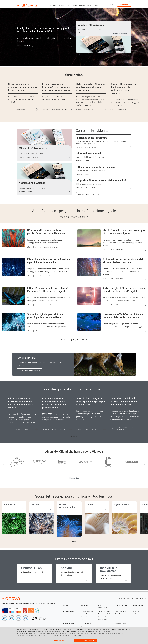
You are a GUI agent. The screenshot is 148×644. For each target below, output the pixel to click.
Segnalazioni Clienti (103, 617)
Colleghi (82, 6)
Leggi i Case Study (73, 478)
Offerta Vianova (85, 606)
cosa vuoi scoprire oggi (72, 217)
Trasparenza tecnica (104, 611)
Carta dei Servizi (85, 617)
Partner (75, 6)
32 (83, 340)
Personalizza (60, 640)
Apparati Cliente (102, 620)
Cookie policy (136, 614)
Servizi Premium (120, 614)
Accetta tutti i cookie (85, 640)
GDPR (82, 620)
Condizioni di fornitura (87, 611)
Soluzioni (61, 6)
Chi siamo (53, 6)
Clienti (68, 6)
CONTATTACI (124, 5)
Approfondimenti (93, 6)
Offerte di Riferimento (87, 614)
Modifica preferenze (121, 624)
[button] (72, 436)
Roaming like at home (121, 611)
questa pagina (37, 631)
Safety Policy (136, 617)
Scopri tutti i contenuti (89, 195)
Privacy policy (136, 611)
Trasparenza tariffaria (104, 614)
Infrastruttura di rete (121, 606)
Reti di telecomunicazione (103, 606)
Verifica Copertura (138, 606)
